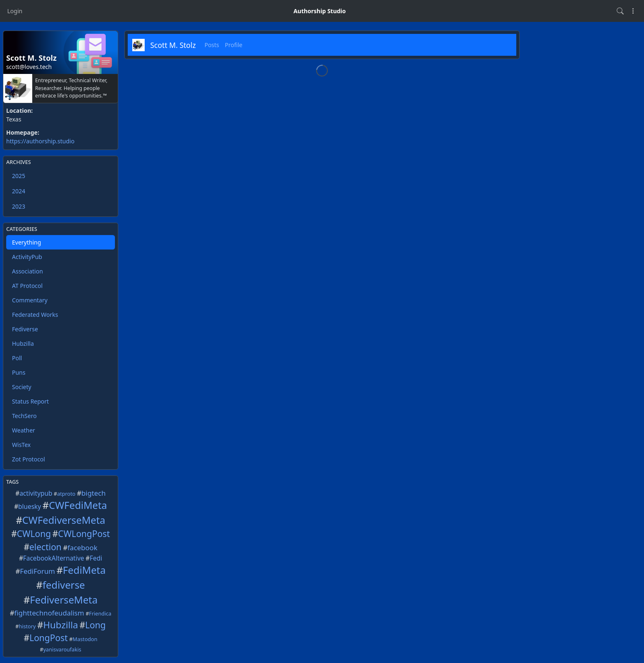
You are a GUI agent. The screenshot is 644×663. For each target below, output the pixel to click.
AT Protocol (27, 286)
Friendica (100, 614)
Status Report (30, 401)
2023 (19, 206)
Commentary (30, 300)
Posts (212, 45)
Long (95, 625)
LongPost (49, 638)
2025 (19, 176)
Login (15, 11)
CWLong (34, 534)
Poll (17, 358)
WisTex (21, 445)
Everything (26, 242)
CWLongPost (84, 534)
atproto (66, 494)
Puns (19, 372)
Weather (24, 430)
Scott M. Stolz (173, 45)
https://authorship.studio (40, 141)
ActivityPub (27, 257)
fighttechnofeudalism (49, 613)
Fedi (96, 558)
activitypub (36, 493)
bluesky (30, 507)
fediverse (64, 585)
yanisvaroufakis (62, 650)
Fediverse (25, 329)
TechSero (24, 416)
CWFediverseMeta (64, 520)
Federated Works (35, 315)
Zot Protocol (29, 459)
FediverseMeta (64, 600)
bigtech (94, 493)
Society (22, 387)
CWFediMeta (78, 505)
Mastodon (85, 639)
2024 (19, 191)
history (27, 626)
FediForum (37, 571)
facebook (82, 548)
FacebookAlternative (54, 558)
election (45, 547)
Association (27, 271)
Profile (234, 45)
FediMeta (84, 570)
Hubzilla (23, 343)
